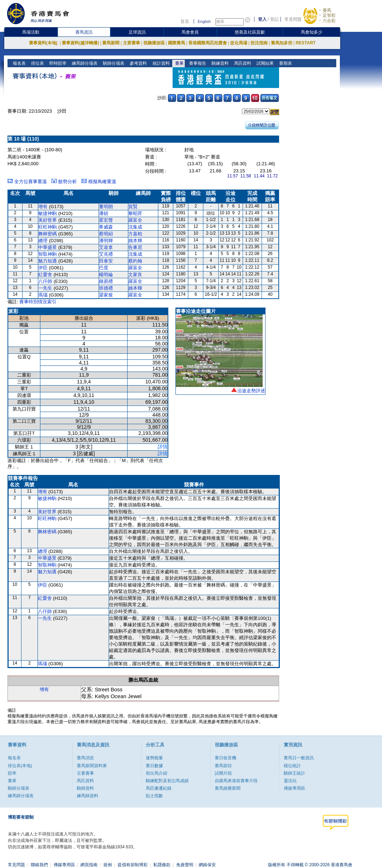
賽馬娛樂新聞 (228, 788)
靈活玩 (290, 781)
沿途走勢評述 (251, 391)
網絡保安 (207, 865)
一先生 (45, 288)
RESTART (306, 43)
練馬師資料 (88, 796)
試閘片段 (223, 773)
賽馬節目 (223, 766)
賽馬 (327, 10)
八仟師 (45, 281)
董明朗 (106, 207)
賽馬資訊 (84, 32)
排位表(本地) (20, 766)
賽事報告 (197, 63)
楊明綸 (106, 274)
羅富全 (135, 220)
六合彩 (329, 21)
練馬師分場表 (84, 63)
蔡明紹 (106, 234)
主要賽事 (132, 43)
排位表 (37, 63)
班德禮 (106, 288)
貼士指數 (154, 796)
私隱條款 (162, 865)
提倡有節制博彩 (133, 865)
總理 (43, 241)
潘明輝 (106, 241)
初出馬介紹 (157, 773)
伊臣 (43, 268)
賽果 (178, 63)
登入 (262, 19)
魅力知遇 (48, 261)
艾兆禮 (106, 254)
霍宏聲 (106, 220)
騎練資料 (219, 63)
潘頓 (104, 213)
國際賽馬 (177, 43)
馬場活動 (31, 32)
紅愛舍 (45, 274)
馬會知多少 (312, 32)
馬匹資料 (242, 63)
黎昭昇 (135, 213)
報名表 (19, 63)
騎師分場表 (113, 63)
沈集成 (135, 227)
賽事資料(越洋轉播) (80, 43)
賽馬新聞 (111, 43)
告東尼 (135, 247)
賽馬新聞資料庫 (92, 766)
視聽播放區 (154, 43)
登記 (274, 19)
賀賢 (133, 207)
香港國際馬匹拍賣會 (208, 43)
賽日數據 (154, 766)
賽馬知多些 (282, 43)
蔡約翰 (135, 261)
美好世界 (48, 220)
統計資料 (160, 63)
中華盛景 (48, 247)
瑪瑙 (43, 295)
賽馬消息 (85, 758)
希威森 (106, 227)
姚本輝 (135, 241)
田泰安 (106, 261)
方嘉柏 (135, 234)
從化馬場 (239, 43)
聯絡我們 (39, 865)
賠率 (12, 773)
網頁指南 (89, 865)
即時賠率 (57, 63)
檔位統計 (292, 766)
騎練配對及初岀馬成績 (167, 781)
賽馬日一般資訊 (299, 758)
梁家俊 (106, 295)
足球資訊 (137, 32)
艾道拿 (106, 247)
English (204, 21)
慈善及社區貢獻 (250, 32)
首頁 (185, 21)
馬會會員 (190, 32)
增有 (43, 207)
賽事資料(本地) (44, 43)
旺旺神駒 (48, 227)
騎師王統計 (294, 773)
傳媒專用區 (294, 788)
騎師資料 (85, 788)
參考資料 (138, 63)
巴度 (104, 268)
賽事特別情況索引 (38, 302)
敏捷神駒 (48, 213)
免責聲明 (185, 865)
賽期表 (285, 63)
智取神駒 (48, 254)
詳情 (163, 447)
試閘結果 (264, 63)
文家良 (135, 274)
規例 (108, 865)
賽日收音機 (225, 758)
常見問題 (293, 19)
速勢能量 (154, 758)
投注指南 (259, 43)
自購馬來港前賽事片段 (236, 781)
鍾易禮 (106, 281)
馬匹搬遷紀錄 (159, 788)
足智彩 (329, 15)
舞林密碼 (48, 234)
